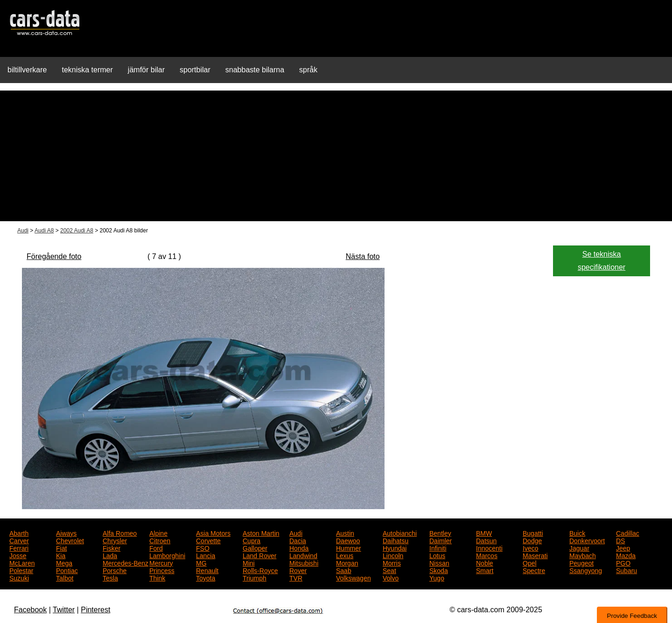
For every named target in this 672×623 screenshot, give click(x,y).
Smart (485, 570)
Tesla (110, 577)
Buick (577, 532)
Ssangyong (586, 570)
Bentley (440, 532)
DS (620, 540)
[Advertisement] (336, 156)
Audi (23, 231)
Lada (110, 555)
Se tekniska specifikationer (602, 261)
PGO (623, 562)
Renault (207, 570)
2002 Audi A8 (77, 231)
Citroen (160, 540)
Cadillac (628, 532)
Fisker (112, 547)
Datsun (486, 540)
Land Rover (259, 555)
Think (157, 577)
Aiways (66, 532)
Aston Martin (261, 532)
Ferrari (19, 547)
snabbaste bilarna (255, 70)
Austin (345, 532)
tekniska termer (87, 70)
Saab (344, 570)
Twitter (64, 610)
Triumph (255, 577)
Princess (162, 570)
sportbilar (195, 70)
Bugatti (533, 532)
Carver (19, 540)
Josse (18, 555)
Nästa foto (363, 256)
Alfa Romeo (120, 532)
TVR (296, 577)
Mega (64, 562)
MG (201, 562)
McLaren (22, 562)
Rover (298, 570)
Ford (156, 547)
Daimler (441, 540)
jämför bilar (146, 70)
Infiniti (438, 547)
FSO (203, 547)
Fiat (61, 547)
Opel (530, 562)
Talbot (65, 577)
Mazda (626, 555)
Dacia (298, 540)
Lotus (437, 555)
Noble (485, 562)
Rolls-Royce (260, 570)
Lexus (345, 555)
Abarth (19, 532)
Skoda (439, 570)
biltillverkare (27, 70)
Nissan (439, 562)
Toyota (206, 577)
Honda (299, 547)
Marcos (487, 555)
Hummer (349, 547)
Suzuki (19, 577)
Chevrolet (70, 540)
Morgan (347, 562)
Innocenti (489, 547)
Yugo (437, 577)
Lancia (206, 555)
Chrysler (115, 540)
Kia (61, 555)
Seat (389, 570)
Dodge (532, 540)
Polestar (21, 570)
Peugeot (581, 562)
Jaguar (579, 547)
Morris (392, 562)
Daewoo (348, 540)
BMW (484, 532)
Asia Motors (213, 532)
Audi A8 (44, 231)
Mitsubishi (304, 562)
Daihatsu (395, 540)
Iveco (530, 547)
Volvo (391, 577)
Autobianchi (400, 532)
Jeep (623, 547)
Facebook (30, 610)
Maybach (583, 555)
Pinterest (95, 610)
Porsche (115, 570)
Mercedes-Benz (126, 562)
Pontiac (67, 570)
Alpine (158, 532)
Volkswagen (353, 577)
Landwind (303, 555)
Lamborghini (167, 555)
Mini (249, 562)
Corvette (208, 540)
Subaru (626, 570)
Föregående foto (54, 256)
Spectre (534, 570)
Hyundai (395, 547)
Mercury (161, 562)
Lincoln (393, 555)
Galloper (255, 547)
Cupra (252, 540)
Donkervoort (587, 540)
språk (308, 70)
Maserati (535, 555)
